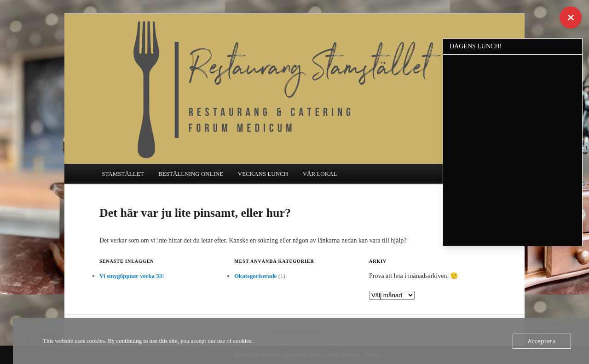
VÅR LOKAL (320, 174)
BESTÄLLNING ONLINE (191, 174)
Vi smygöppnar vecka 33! (132, 276)
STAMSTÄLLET (123, 174)
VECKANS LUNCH (263, 174)
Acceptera (542, 341)
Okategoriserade (255, 276)
